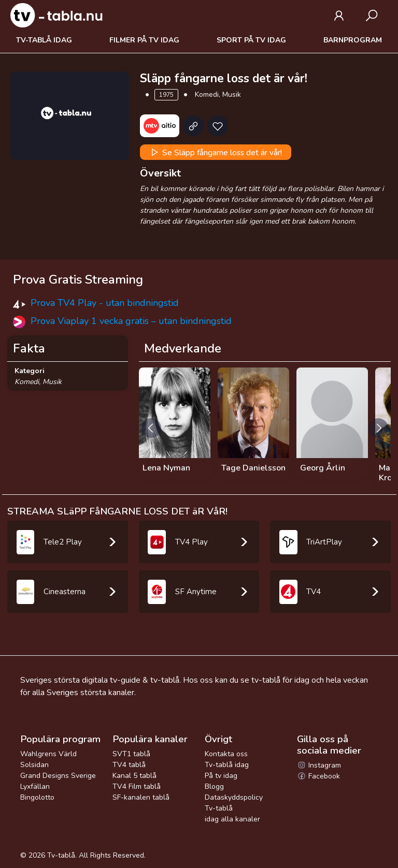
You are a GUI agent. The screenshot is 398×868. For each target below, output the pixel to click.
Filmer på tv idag (144, 40)
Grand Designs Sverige (58, 776)
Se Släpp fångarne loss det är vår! (215, 152)
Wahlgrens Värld (48, 754)
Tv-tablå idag (44, 40)
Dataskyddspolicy (234, 797)
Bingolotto (37, 797)
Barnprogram (353, 40)
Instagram (319, 765)
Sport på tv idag (251, 40)
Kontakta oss (226, 754)
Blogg (214, 786)
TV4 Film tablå (137, 786)
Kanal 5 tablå (134, 776)
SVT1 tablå (131, 754)
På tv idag (221, 776)
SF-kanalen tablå (141, 797)
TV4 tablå (129, 765)
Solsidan (34, 765)
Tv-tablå (61, 855)
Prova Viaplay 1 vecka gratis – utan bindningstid (131, 321)
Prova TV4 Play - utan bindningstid (105, 303)
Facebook (318, 776)
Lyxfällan (35, 786)
